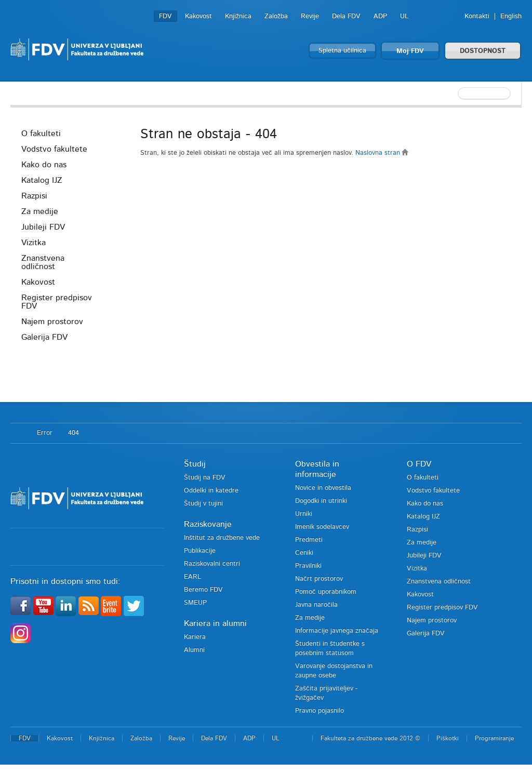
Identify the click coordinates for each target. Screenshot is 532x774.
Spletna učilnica (342, 51)
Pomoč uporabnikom (326, 592)
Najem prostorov (52, 322)
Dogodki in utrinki (321, 501)
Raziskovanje (208, 524)
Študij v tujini (203, 504)
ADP (380, 16)
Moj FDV (410, 51)
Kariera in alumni (215, 623)
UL (404, 16)
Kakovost (198, 16)
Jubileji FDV (43, 227)
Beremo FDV (203, 590)
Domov (18, 433)
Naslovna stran (382, 153)
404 (74, 433)
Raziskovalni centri (212, 564)
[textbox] (454, 94)
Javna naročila (316, 605)
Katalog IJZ (42, 180)
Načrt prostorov (319, 579)
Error (45, 433)
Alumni (194, 650)
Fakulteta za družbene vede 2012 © (370, 738)
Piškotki (448, 738)
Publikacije (200, 551)
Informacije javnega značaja (337, 631)
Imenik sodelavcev (322, 527)
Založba (276, 16)
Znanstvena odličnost (43, 262)
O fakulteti (41, 134)
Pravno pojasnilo (320, 711)
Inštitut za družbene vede (222, 538)
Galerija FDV (44, 337)
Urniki (304, 514)
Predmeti (309, 540)
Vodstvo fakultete (54, 149)
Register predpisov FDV (57, 302)
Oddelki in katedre (211, 491)
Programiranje (494, 738)
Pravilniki (308, 566)
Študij (195, 464)
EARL (192, 577)
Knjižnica (238, 16)
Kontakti (477, 16)
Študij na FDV (205, 478)
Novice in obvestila (323, 488)
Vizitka (34, 243)
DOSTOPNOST (483, 51)
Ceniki (304, 553)
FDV (165, 16)
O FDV (419, 464)
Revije (310, 16)
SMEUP (195, 603)
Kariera (195, 637)
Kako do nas (44, 165)
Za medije (40, 211)
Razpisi (34, 196)
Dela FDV (346, 16)
